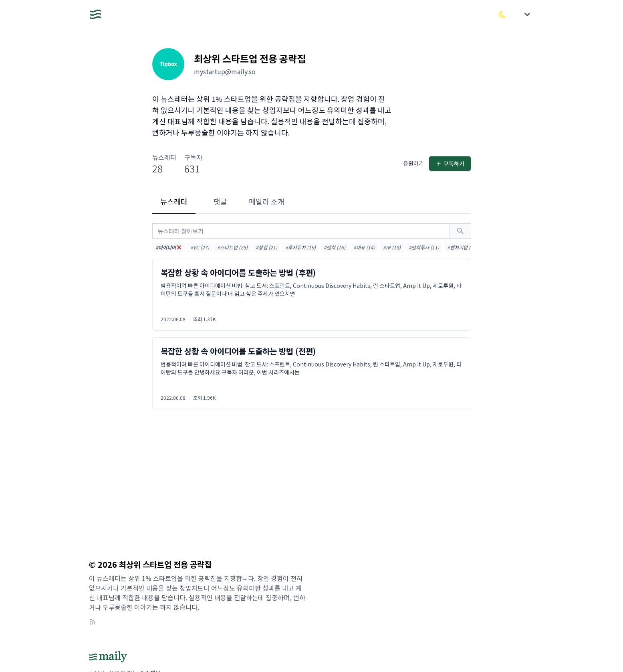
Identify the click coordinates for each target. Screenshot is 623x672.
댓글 (220, 201)
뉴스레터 (174, 201)
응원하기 (413, 163)
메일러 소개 (267, 201)
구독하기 (450, 164)
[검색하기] (460, 231)
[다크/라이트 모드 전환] (502, 14)
